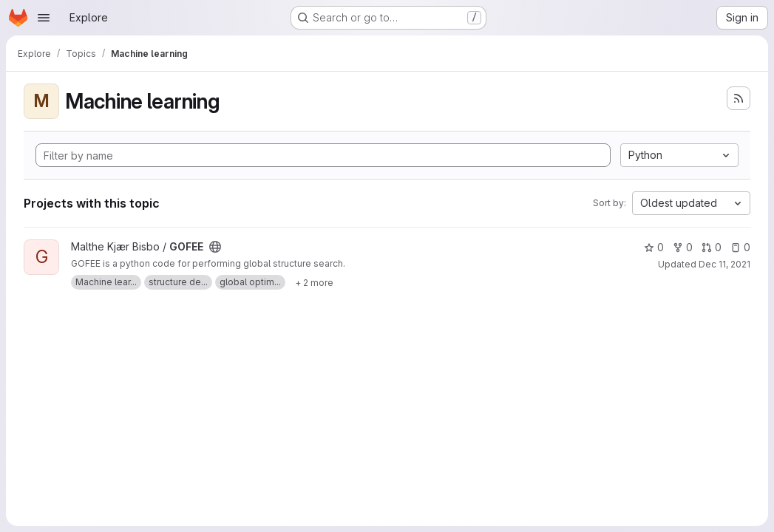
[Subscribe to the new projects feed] (739, 98)
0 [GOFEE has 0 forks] (683, 247)
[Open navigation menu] (44, 18)
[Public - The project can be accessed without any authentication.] (215, 247)
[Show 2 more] (314, 282)
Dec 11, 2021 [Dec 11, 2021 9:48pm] (724, 264)
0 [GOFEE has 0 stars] (654, 247)
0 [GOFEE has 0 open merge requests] (712, 247)
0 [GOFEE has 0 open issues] (740, 247)
